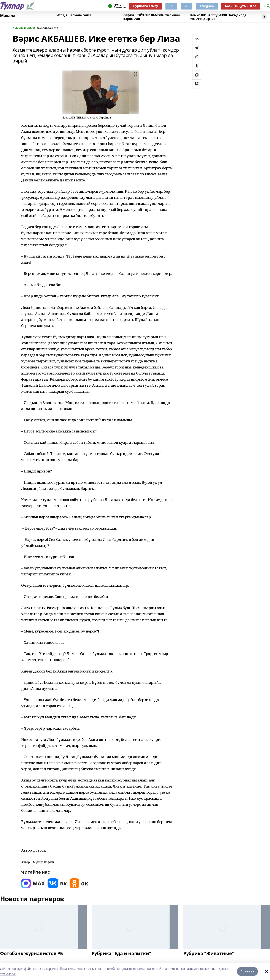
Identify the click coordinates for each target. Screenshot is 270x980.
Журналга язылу (145, 6)
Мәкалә (8, 16)
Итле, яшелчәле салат (74, 15)
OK (171, 6)
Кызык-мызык (24, 28)
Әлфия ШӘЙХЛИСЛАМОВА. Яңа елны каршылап (152, 17)
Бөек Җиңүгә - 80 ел (241, 6)
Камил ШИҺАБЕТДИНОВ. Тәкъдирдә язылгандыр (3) (218, 17)
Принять (247, 971)
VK (187, 6)
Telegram (207, 6)
